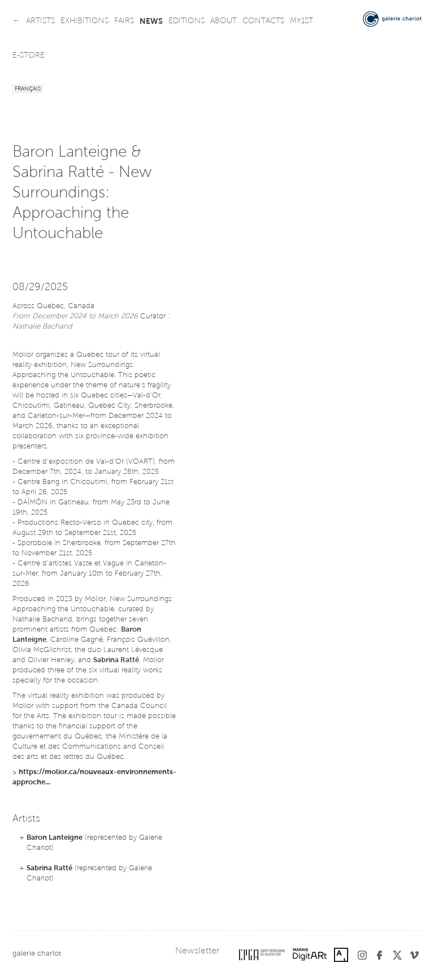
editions (186, 21)
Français (28, 89)
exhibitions (84, 21)
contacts (263, 21)
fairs (124, 21)
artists (40, 21)
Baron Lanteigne (55, 838)
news (151, 21)
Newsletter (197, 951)
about (223, 21)
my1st (301, 21)
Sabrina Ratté (49, 868)
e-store (29, 56)
